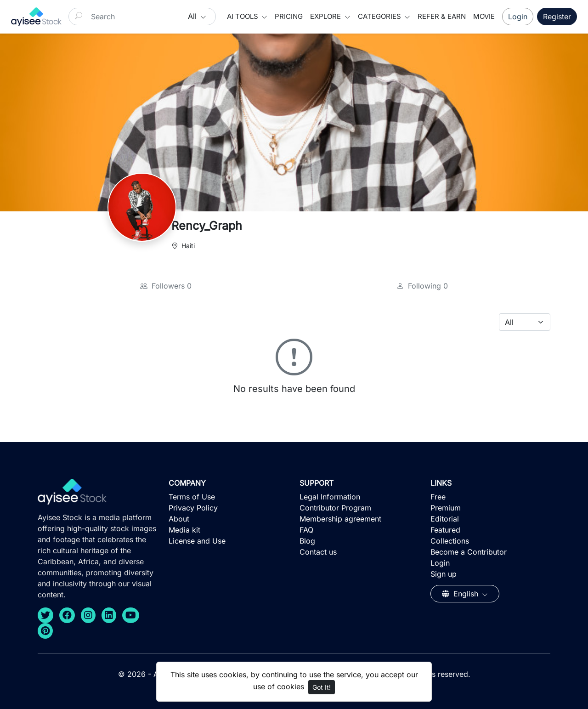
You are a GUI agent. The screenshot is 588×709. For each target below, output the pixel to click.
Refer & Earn (442, 16)
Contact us (318, 552)
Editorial (445, 519)
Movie (484, 16)
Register (557, 17)
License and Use (197, 541)
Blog (307, 541)
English (461, 594)
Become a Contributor (469, 552)
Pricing (289, 16)
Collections (450, 541)
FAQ (306, 530)
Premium (446, 508)
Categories (380, 16)
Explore (326, 16)
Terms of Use (192, 497)
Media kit (184, 530)
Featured (445, 530)
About (179, 519)
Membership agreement (340, 519)
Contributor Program (335, 508)
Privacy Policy (193, 508)
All (193, 16)
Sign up (444, 574)
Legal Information (330, 497)
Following (422, 286)
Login (518, 17)
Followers (166, 286)
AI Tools (243, 16)
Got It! (322, 687)
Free (438, 497)
